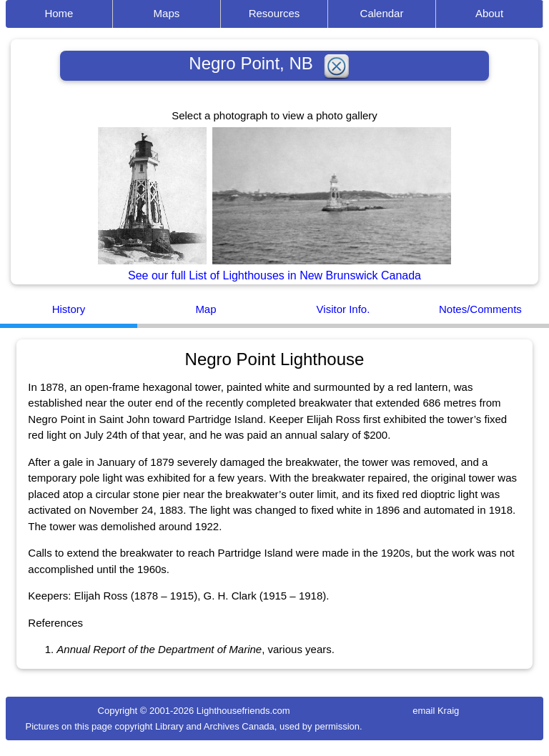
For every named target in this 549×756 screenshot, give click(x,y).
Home (59, 13)
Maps (167, 13)
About (489, 13)
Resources (274, 13)
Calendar (382, 13)
